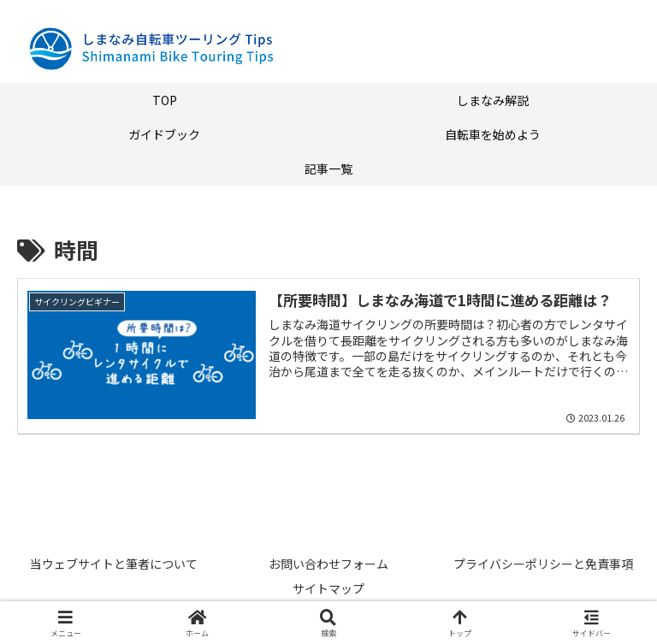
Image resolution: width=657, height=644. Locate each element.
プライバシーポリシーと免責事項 (543, 564)
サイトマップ (328, 588)
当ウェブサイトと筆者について (114, 564)
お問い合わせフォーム (328, 564)
